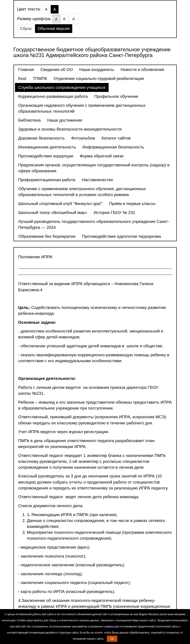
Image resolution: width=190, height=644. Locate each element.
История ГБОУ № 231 (114, 213)
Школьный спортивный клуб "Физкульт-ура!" (61, 204)
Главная (26, 70)
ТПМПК (40, 78)
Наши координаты (97, 70)
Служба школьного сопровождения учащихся (62, 87)
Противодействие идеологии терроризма (122, 236)
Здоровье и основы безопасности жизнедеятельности (70, 129)
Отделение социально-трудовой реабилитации (99, 78)
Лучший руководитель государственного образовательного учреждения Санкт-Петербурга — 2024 (94, 224)
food (22, 78)
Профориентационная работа (47, 180)
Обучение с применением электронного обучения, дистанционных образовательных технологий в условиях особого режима (82, 192)
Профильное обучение (116, 96)
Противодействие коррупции (46, 156)
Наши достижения (65, 120)
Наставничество (97, 180)
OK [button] (112, 639)
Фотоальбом (83, 138)
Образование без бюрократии (47, 236)
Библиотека (29, 120)
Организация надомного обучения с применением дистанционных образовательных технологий (82, 108)
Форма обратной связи (102, 156)
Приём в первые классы (132, 204)
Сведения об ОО (57, 70)
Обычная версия (54, 28)
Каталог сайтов (116, 138)
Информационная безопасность (113, 147)
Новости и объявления (142, 70)
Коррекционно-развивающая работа (53, 96)
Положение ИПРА (35, 257)
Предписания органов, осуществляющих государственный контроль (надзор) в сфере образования (94, 168)
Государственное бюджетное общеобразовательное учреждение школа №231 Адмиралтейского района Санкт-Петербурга (92, 52)
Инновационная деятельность (47, 147)
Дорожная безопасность (41, 138)
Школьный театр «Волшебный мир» (53, 213)
